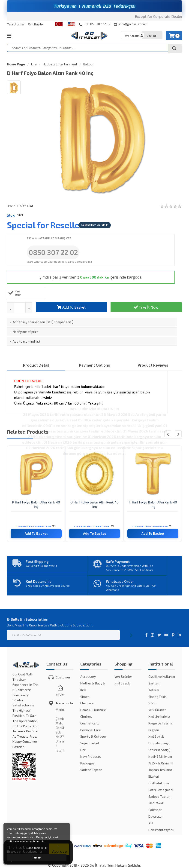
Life (34, 64)
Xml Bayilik (36, 24)
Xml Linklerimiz (159, 716)
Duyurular (156, 816)
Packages (87, 763)
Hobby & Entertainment (60, 64)
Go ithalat (25, 206)
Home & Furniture (93, 710)
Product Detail (36, 365)
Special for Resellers (47, 225)
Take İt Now (146, 307)
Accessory (88, 676)
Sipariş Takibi (158, 697)
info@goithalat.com (131, 24)
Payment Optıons (94, 365)
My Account (133, 36)
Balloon (89, 64)
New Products (91, 756)
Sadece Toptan (91, 770)
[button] (178, 434)
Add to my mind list (27, 341)
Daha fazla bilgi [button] (37, 848)
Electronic (88, 703)
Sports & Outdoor (93, 736)
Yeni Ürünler (16, 24)
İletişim (154, 690)
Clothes (86, 716)
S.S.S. (152, 703)
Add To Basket (71, 307)
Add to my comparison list (32, 322)
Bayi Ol (151, 36)
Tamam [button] (37, 857)
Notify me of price (26, 332)
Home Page (16, 64)
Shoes (85, 697)
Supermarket (90, 743)
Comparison (62, 322)
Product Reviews (153, 365)
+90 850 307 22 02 (95, 24)
